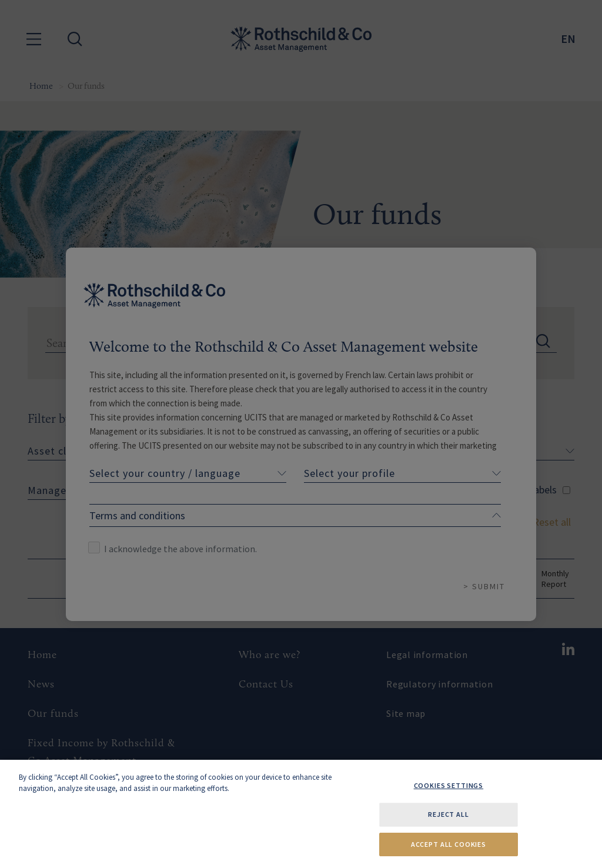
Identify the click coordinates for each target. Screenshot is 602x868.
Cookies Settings (449, 785)
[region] (301, 814)
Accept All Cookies (449, 844)
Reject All (448, 814)
